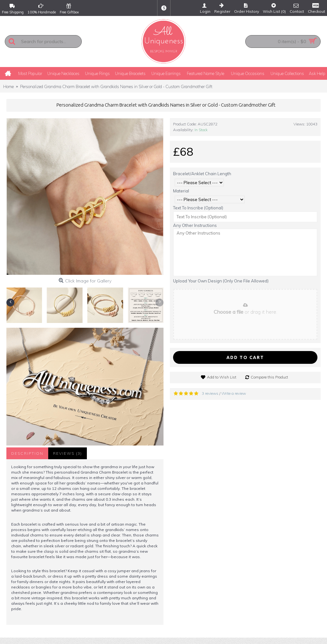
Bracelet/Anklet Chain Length (202, 174)
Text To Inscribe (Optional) (198, 208)
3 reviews (210, 393)
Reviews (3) (68, 453)
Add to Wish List (222, 377)
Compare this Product (269, 377)
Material (181, 191)
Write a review (234, 393)
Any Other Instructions (195, 225)
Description (27, 453)
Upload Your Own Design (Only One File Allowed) (221, 281)
